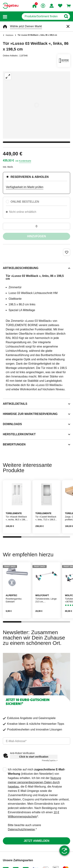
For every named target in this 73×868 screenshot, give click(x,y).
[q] (42, 16)
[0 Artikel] (36, 226)
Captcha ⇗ (50, 761)
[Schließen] (68, 26)
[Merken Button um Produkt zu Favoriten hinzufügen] (67, 252)
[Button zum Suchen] (66, 16)
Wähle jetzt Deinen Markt (26, 26)
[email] (36, 741)
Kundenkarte (25, 161)
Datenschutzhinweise (21, 829)
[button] (5, 17)
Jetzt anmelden (36, 841)
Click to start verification (34, 757)
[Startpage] (11, 6)
